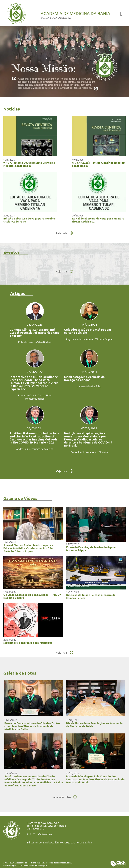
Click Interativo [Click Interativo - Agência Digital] (33, 865)
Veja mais (62, 271)
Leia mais (62, 233)
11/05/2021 (89, 372)
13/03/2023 (10, 542)
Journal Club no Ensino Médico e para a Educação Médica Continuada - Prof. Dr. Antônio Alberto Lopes (28, 548)
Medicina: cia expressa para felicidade (28, 643)
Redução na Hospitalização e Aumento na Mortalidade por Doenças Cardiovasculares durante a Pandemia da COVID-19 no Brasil (88, 439)
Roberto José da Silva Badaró (35, 342)
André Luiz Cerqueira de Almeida (35, 449)
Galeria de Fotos (20, 673)
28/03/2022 (10, 640)
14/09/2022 (89, 324)
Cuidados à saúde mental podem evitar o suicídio (88, 331)
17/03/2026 (10, 592)
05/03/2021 (35, 428)
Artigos (18, 293)
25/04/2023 (35, 324)
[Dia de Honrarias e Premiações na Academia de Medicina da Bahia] (95, 715)
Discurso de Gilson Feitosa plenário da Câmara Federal (91, 596)
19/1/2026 (78, 160)
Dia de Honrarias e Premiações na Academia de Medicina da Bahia (94, 725)
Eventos (12, 252)
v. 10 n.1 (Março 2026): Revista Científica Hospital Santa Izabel (29, 164)
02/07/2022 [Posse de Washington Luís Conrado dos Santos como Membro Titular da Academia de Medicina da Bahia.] (72, 773)
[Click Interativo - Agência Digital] (118, 865)
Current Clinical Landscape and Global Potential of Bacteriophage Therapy (35, 333)
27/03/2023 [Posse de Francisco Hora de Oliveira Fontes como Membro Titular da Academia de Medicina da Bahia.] (11, 720)
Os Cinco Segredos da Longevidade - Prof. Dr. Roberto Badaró (32, 596)
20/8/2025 (9, 215)
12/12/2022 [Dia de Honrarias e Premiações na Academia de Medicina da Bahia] (72, 720)
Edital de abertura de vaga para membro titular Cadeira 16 (29, 220)
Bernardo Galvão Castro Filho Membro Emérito (35, 397)
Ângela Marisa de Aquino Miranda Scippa (89, 339)
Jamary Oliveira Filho (89, 386)
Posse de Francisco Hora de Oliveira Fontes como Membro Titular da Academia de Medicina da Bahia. (32, 726)
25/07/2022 (73, 544)
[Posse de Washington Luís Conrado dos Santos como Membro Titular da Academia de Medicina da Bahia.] (95, 768)
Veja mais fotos (62, 797)
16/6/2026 (9, 160)
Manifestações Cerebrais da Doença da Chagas (84, 378)
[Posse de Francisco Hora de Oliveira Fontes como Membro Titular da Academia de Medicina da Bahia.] (34, 715)
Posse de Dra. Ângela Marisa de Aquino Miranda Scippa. (91, 549)
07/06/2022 (35, 372)
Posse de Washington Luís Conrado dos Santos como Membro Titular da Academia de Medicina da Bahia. (95, 779)
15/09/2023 (73, 592)
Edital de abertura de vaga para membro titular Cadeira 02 (98, 220)
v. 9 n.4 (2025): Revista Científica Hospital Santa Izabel (99, 164)
